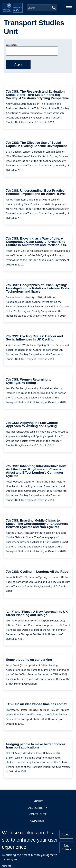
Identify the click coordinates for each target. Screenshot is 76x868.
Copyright (38, 821)
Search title (12, 45)
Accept (66, 834)
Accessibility (38, 808)
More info (7, 866)
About (38, 801)
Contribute (38, 814)
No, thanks (66, 847)
